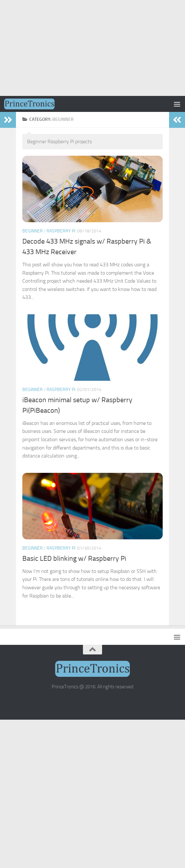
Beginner (33, 231)
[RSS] (87, 701)
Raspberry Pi (61, 231)
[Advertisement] (93, 48)
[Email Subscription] (98, 701)
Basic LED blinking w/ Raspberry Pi (74, 559)
